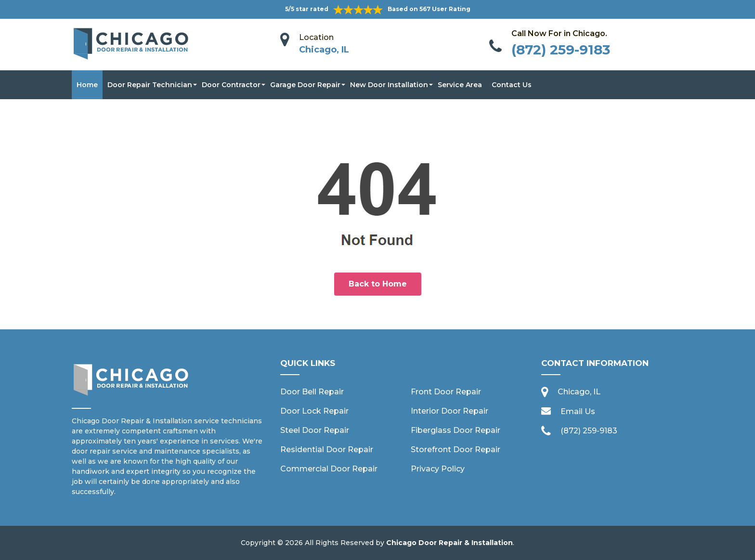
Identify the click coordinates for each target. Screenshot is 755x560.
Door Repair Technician (150, 85)
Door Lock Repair (314, 411)
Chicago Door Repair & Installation (449, 543)
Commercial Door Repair (329, 469)
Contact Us (512, 85)
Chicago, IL (324, 50)
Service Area (460, 85)
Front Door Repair (446, 392)
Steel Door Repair (315, 430)
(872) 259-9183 (561, 50)
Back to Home (378, 284)
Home (87, 85)
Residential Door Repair (327, 449)
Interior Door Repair (449, 411)
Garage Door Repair (305, 85)
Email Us (578, 411)
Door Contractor (231, 85)
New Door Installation (389, 85)
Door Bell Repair (312, 392)
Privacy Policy (438, 469)
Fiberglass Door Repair (456, 430)
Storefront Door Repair (456, 449)
